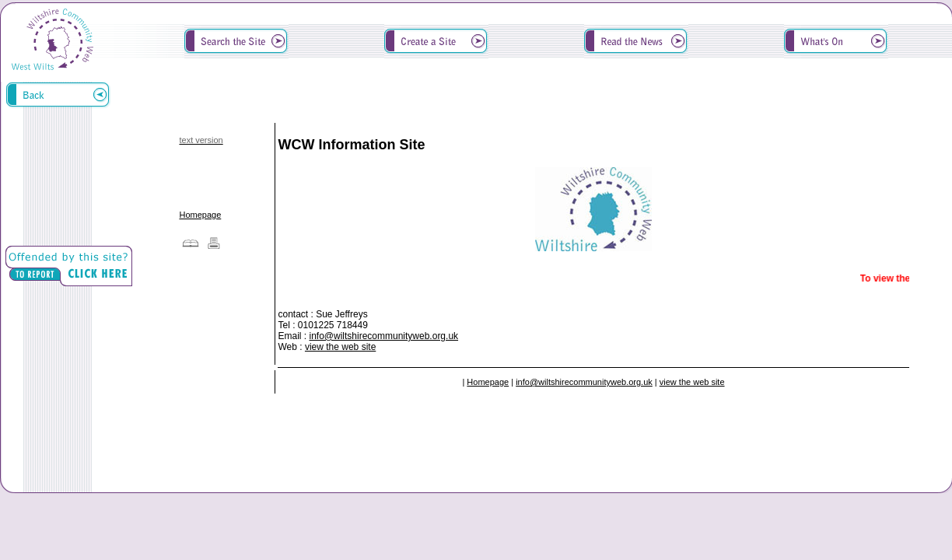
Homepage (200, 215)
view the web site (340, 347)
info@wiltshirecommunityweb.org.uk (383, 336)
